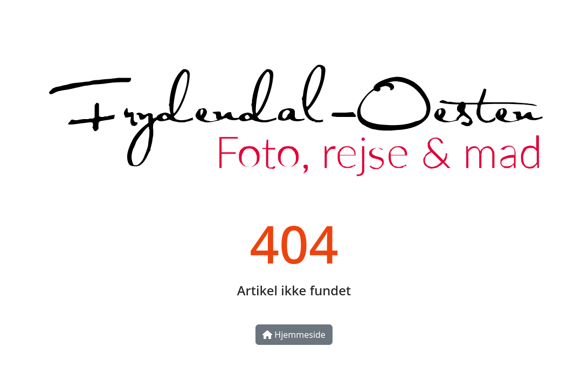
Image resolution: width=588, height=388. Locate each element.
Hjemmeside (294, 335)
